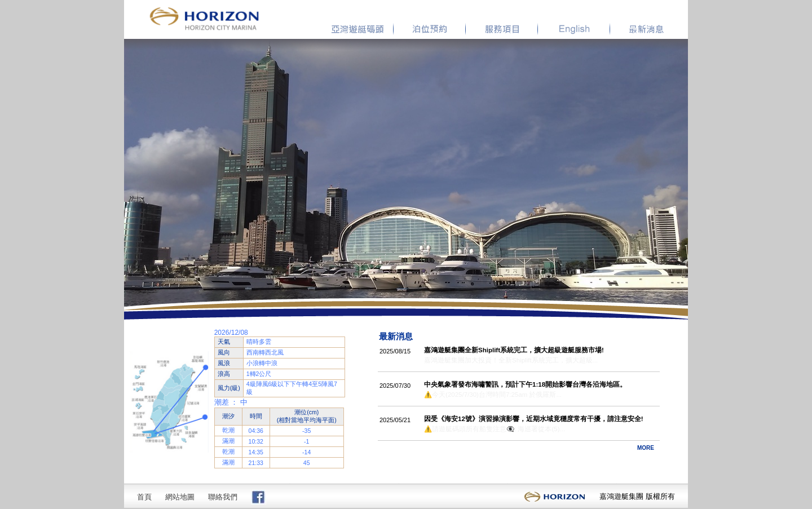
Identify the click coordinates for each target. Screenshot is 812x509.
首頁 (144, 497)
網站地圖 (180, 497)
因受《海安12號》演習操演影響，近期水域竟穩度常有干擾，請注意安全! (534, 419)
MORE (646, 448)
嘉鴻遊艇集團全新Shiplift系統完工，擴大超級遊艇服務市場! (514, 350)
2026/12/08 (231, 333)
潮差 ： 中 (231, 402)
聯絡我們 (223, 497)
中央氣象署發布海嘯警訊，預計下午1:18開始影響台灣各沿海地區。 (525, 384)
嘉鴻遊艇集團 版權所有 (637, 496)
